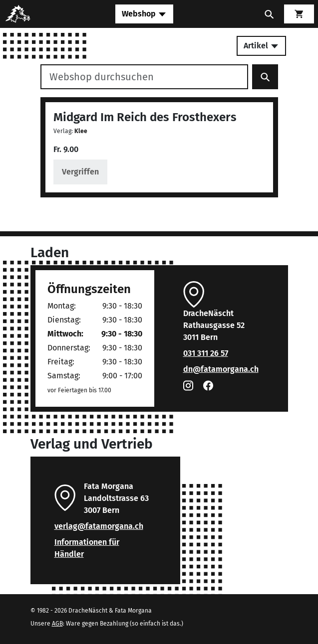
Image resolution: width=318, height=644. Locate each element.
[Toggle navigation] (144, 14)
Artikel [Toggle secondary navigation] (261, 46)
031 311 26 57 (206, 353)
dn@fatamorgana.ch (221, 369)
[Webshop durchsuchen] (144, 77)
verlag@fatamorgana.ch (99, 526)
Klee (81, 131)
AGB (57, 624)
